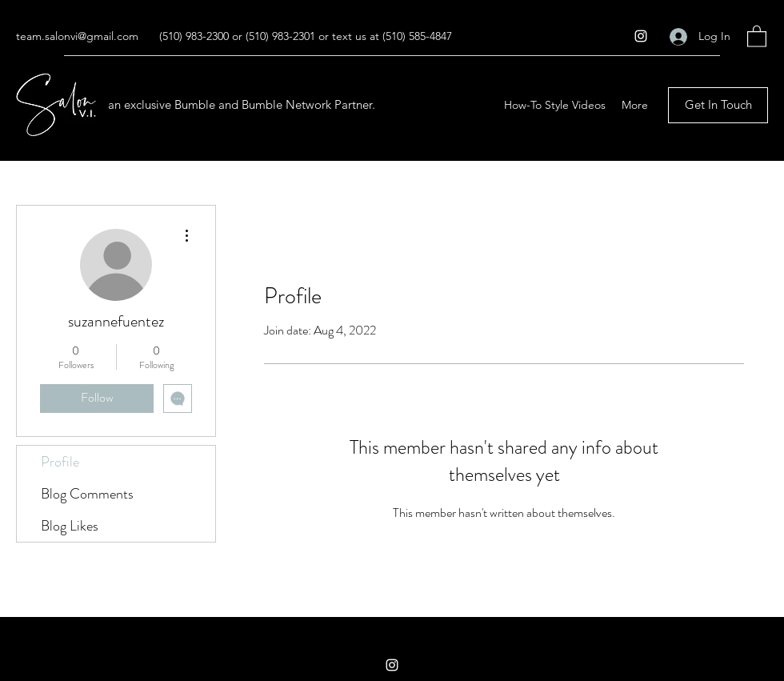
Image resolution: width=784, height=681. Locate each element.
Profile (60, 462)
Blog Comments (87, 494)
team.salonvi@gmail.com (77, 36)
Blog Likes (70, 526)
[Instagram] (641, 36)
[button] (757, 36)
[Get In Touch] (718, 105)
